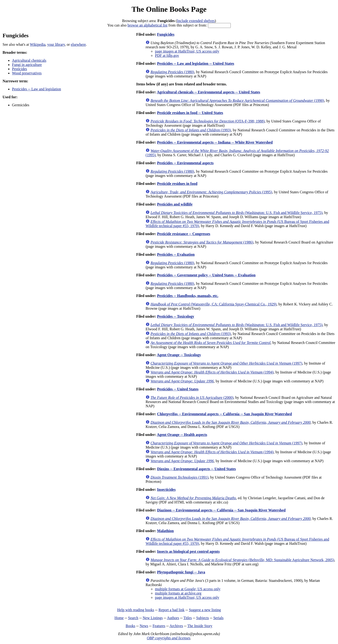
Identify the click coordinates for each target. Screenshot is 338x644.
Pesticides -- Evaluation (176, 254)
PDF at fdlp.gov (167, 55)
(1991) (179, 477)
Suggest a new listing (205, 610)
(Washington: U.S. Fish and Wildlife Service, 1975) (236, 213)
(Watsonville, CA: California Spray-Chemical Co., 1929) (213, 304)
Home (119, 618)
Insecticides (166, 490)
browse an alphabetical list (147, 25)
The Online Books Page (169, 9)
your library (56, 44)
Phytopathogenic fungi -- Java (181, 572)
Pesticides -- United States (178, 389)
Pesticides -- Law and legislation (36, 89)
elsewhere (78, 44)
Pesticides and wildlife (175, 204)
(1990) (237, 101)
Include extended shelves (196, 21)
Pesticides (19, 69)
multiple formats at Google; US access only (188, 589)
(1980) (172, 72)
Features (159, 626)
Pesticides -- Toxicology (176, 316)
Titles (188, 618)
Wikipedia (38, 44)
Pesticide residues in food (177, 184)
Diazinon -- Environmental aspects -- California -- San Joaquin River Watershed (221, 510)
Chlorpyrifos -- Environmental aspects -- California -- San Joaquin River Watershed (224, 414)
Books (130, 626)
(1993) (191, 130)
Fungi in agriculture (27, 65)
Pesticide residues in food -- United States (190, 113)
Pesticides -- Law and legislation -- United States (196, 63)
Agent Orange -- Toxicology (179, 355)
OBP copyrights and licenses (168, 638)
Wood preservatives (27, 73)
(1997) (226, 363)
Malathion (165, 531)
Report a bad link (171, 610)
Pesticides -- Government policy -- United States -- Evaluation (206, 275)
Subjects (203, 618)
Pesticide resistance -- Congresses (184, 234)
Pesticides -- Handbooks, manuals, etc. (188, 296)
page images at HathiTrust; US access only (187, 51)
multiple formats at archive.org (178, 593)
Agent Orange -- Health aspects (182, 435)
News (144, 626)
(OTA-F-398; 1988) (207, 121)
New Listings (153, 618)
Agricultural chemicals (29, 60)
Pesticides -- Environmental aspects (185, 163)
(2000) (192, 398)
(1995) (211, 192)
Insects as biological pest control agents (188, 551)
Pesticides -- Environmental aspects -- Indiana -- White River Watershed (215, 142)
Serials (219, 618)
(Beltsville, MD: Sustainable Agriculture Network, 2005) (242, 560)
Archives (176, 626)
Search (133, 618)
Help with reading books (136, 610)
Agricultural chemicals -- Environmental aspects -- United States (208, 92)
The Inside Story (200, 626)
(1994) (212, 372)
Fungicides (166, 34)
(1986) (202, 242)
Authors (173, 618)
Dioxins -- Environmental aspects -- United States (196, 469)
